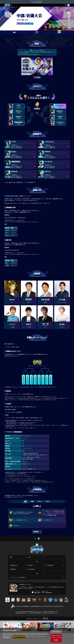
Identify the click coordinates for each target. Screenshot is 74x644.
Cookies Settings (56, 632)
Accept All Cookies (56, 640)
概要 (11, 557)
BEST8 (48, 501)
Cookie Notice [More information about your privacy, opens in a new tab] (6, 638)
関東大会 (31, 565)
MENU (68, 6)
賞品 (30, 557)
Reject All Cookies (56, 636)
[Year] (45, 618)
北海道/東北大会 (14, 565)
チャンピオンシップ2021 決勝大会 (18, 577)
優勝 (26, 501)
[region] (37, 636)
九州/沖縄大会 (32, 569)
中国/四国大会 (13, 569)
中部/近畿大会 (50, 565)
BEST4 (40, 501)
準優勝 (32, 501)
